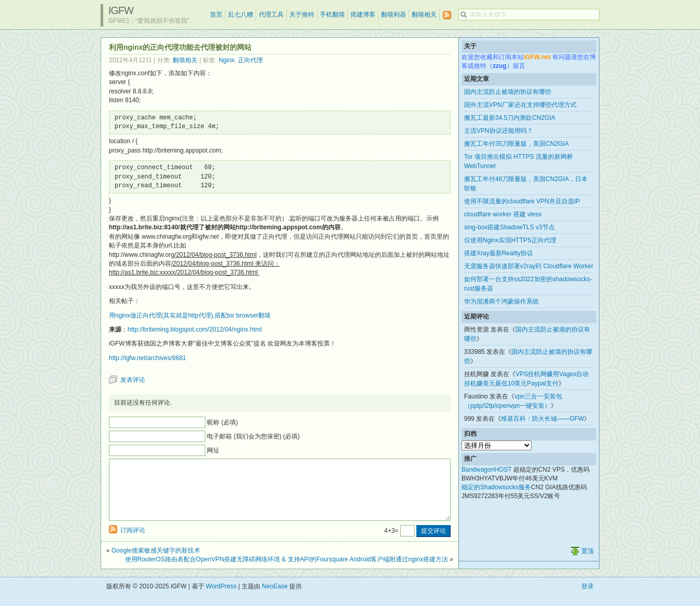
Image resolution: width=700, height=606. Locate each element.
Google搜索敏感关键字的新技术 (156, 563)
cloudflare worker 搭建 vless (503, 214)
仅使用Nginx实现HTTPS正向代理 (510, 240)
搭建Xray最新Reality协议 (499, 253)
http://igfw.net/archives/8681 (148, 358)
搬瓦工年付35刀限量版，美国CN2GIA (516, 144)
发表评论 (133, 380)
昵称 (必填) (222, 422)
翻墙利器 (394, 15)
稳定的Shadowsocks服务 (496, 487)
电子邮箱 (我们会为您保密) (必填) (253, 436)
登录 (587, 599)
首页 (216, 15)
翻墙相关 (424, 15)
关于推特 (302, 15)
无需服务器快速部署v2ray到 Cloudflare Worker (529, 266)
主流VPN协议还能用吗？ (499, 131)
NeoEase (275, 599)
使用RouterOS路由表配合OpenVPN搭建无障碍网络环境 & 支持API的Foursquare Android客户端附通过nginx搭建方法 (286, 572)
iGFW (121, 10)
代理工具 (271, 15)
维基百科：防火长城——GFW (542, 419)
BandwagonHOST (487, 470)
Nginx (227, 60)
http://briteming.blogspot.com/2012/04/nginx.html (195, 329)
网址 (213, 450)
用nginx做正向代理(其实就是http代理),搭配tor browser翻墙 (190, 315)
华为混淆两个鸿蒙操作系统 (501, 301)
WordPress (221, 599)
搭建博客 (363, 15)
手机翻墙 (332, 15)
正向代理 (250, 60)
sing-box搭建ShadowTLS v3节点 (509, 227)
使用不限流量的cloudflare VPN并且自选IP (522, 201)
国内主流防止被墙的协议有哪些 (508, 92)
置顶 (587, 563)
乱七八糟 (241, 15)
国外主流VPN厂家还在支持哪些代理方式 (520, 105)
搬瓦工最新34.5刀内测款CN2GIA (510, 118)
